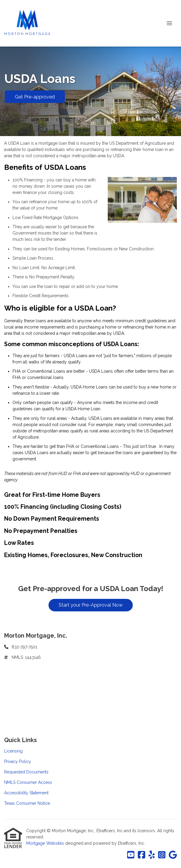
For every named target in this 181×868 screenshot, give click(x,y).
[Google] (173, 855)
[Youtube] (131, 855)
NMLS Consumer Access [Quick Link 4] (28, 782)
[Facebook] (142, 855)
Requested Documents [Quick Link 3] (26, 772)
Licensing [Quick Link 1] (13, 751)
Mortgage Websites (46, 843)
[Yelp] (152, 855)
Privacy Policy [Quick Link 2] (18, 761)
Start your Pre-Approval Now (91, 605)
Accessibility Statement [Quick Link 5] (26, 793)
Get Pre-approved (35, 97)
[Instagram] (162, 855)
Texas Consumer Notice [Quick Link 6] (27, 803)
